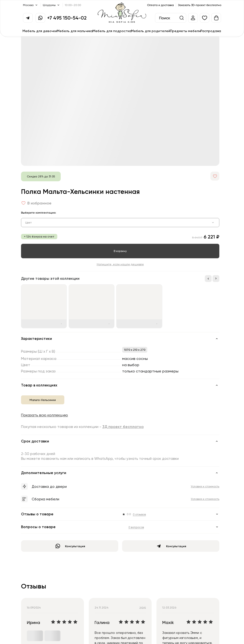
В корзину (120, 251)
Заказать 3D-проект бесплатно (200, 5)
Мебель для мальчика (75, 31)
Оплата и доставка (160, 5)
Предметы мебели (185, 31)
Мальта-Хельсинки (43, 400)
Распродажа (211, 31)
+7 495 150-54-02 (67, 18)
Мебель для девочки (40, 31)
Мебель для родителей (151, 31)
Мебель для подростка (112, 31)
